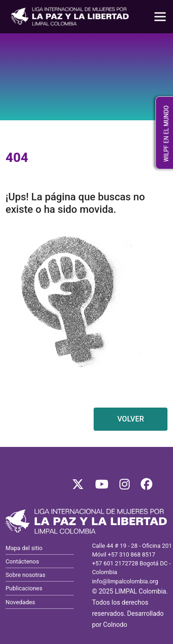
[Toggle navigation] (160, 17)
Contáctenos (22, 561)
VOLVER (131, 419)
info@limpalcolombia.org (125, 581)
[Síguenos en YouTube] (102, 486)
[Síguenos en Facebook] (147, 486)
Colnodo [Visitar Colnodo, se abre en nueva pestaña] (115, 625)
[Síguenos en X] (78, 486)
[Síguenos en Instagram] (125, 486)
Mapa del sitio (24, 548)
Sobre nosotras (25, 575)
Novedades (20, 602)
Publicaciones (24, 588)
